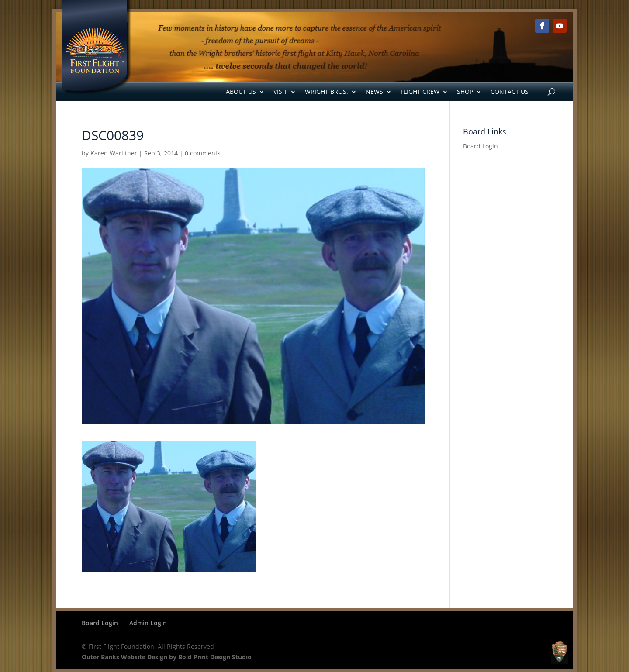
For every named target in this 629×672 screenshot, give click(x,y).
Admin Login (148, 623)
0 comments (203, 153)
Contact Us (510, 91)
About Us (241, 91)
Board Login (480, 146)
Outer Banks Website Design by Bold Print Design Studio (167, 657)
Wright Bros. (327, 91)
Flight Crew (420, 91)
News (374, 91)
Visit (280, 91)
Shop (465, 91)
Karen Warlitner (114, 153)
